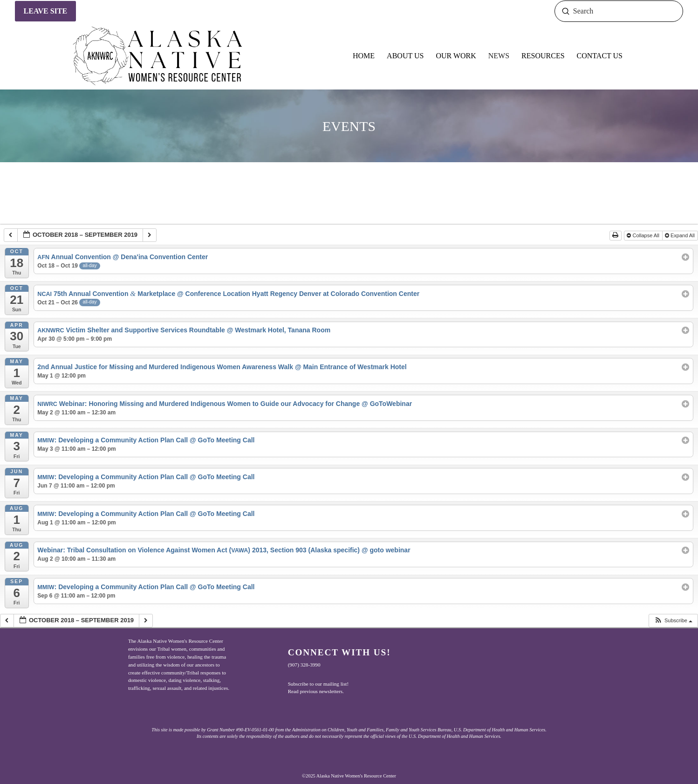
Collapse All (644, 235)
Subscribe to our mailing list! (318, 684)
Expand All (681, 235)
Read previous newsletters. (316, 691)
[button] (673, 621)
